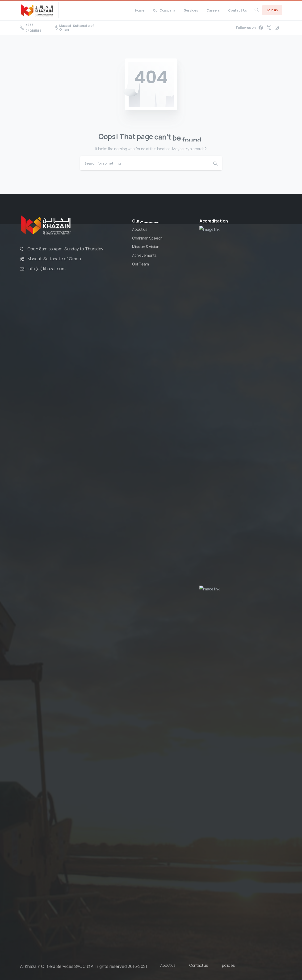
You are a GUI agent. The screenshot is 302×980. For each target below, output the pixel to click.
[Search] (145, 163)
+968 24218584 (31, 28)
